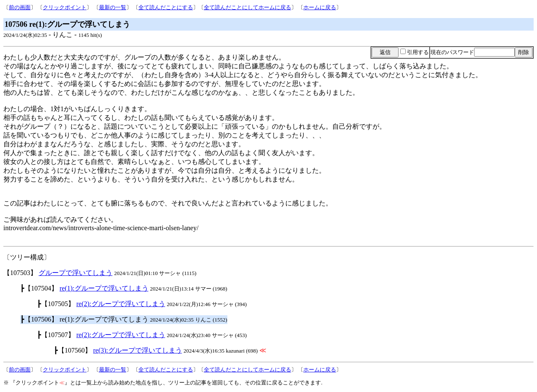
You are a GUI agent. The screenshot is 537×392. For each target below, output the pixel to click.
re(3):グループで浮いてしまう (138, 350)
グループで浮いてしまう (76, 273)
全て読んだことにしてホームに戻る (248, 7)
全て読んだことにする (166, 7)
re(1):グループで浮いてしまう (104, 288)
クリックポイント (65, 7)
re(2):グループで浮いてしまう (121, 304)
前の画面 (20, 7)
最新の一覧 (113, 7)
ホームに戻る (320, 7)
